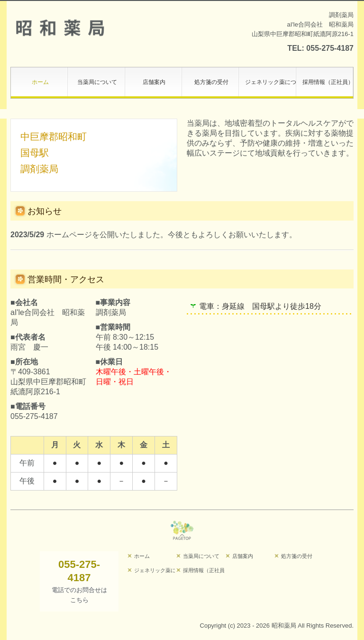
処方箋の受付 (211, 82)
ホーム (40, 82)
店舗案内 (154, 82)
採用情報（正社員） (328, 82)
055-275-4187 (330, 48)
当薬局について (97, 82)
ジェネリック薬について (270, 82)
